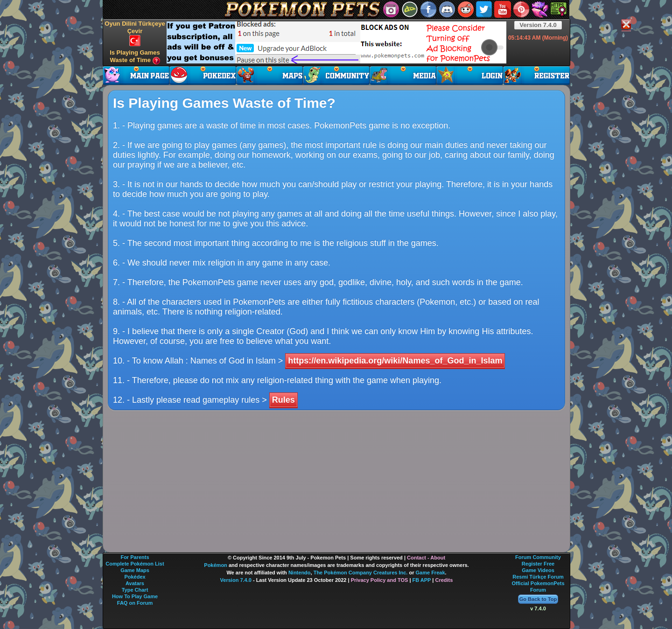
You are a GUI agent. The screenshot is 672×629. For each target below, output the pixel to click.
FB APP (422, 580)
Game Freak (430, 573)
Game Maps (135, 570)
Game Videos (538, 570)
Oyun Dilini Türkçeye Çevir (135, 33)
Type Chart (135, 590)
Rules (283, 400)
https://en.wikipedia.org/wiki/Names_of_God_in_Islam (395, 361)
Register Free (538, 564)
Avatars (135, 583)
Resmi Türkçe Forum (538, 577)
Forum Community (538, 557)
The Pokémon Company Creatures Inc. (361, 573)
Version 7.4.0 (538, 25)
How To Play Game (135, 596)
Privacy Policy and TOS (380, 580)
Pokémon (216, 565)
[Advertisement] (336, 42)
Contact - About (426, 558)
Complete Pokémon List (135, 564)
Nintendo (300, 573)
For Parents (135, 557)
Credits (444, 580)
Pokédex (135, 577)
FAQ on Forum (135, 603)
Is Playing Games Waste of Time (135, 57)
